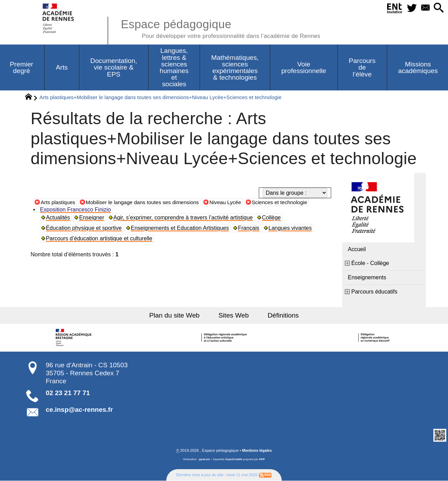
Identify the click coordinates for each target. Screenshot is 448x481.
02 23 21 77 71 (68, 393)
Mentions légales (257, 451)
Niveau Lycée (235, 203)
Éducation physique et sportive (84, 228)
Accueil (357, 250)
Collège (272, 218)
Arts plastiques (59, 203)
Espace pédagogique (226, 28)
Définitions (280, 316)
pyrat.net (204, 460)
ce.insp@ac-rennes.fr (79, 410)
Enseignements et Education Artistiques (180, 228)
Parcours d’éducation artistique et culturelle (99, 239)
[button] (438, 8)
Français (249, 228)
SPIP (263, 460)
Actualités (58, 218)
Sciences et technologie (292, 203)
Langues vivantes (291, 228)
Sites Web (234, 316)
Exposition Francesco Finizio (76, 210)
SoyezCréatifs (234, 460)
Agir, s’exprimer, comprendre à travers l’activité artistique (183, 218)
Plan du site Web (178, 316)
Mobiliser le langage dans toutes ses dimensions (147, 203)
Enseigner (92, 218)
